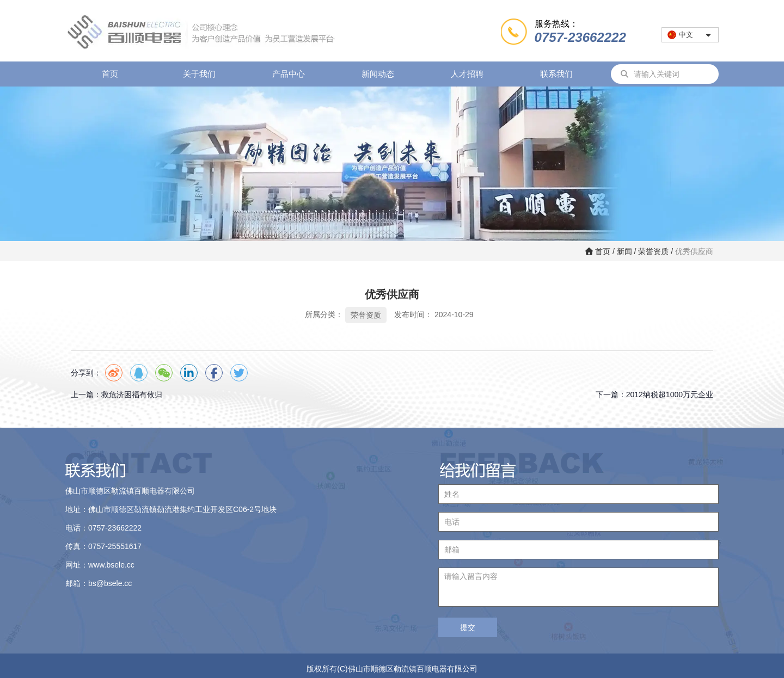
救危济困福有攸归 (132, 395)
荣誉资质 (653, 251)
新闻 (624, 251)
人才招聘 (467, 74)
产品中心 (289, 74)
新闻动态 (378, 74)
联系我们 (556, 74)
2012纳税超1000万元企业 (670, 395)
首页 (110, 74)
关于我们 (199, 74)
